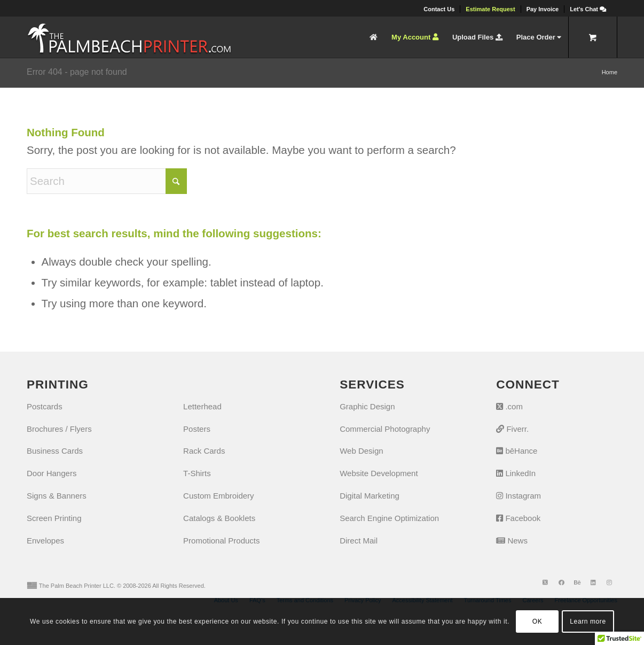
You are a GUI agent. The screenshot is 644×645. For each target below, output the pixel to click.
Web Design (361, 451)
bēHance (517, 451)
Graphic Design (367, 406)
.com (509, 406)
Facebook (518, 518)
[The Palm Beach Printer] (129, 37)
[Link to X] (545, 582)
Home (610, 72)
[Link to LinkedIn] (593, 582)
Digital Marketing (370, 496)
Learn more (588, 621)
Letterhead (202, 406)
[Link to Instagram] (609, 582)
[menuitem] (439, 9)
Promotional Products (221, 541)
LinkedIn (516, 473)
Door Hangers (52, 473)
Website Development (379, 473)
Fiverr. (512, 429)
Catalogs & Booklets (219, 518)
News (512, 541)
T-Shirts (197, 473)
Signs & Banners (57, 496)
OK (537, 621)
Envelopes (45, 541)
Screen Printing (54, 518)
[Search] (107, 181)
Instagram (519, 496)
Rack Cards (204, 451)
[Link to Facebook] (561, 582)
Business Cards (55, 451)
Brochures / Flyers (59, 429)
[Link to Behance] (577, 582)
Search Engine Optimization (389, 518)
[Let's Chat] (588, 9)
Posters (197, 429)
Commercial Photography (385, 429)
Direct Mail (359, 541)
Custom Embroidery (219, 496)
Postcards (45, 406)
